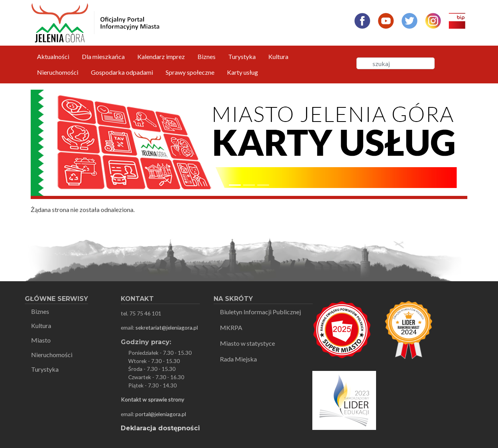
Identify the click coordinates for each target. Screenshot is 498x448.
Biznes (207, 56)
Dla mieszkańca (103, 56)
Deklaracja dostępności (160, 428)
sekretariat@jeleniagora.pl (167, 327)
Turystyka (242, 56)
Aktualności (53, 56)
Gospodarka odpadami (122, 72)
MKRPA (231, 327)
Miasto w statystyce (247, 343)
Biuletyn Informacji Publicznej (260, 312)
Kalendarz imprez (161, 56)
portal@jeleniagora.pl (161, 414)
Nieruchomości (58, 72)
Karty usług (243, 72)
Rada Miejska (238, 359)
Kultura (278, 56)
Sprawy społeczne (190, 72)
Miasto (41, 340)
